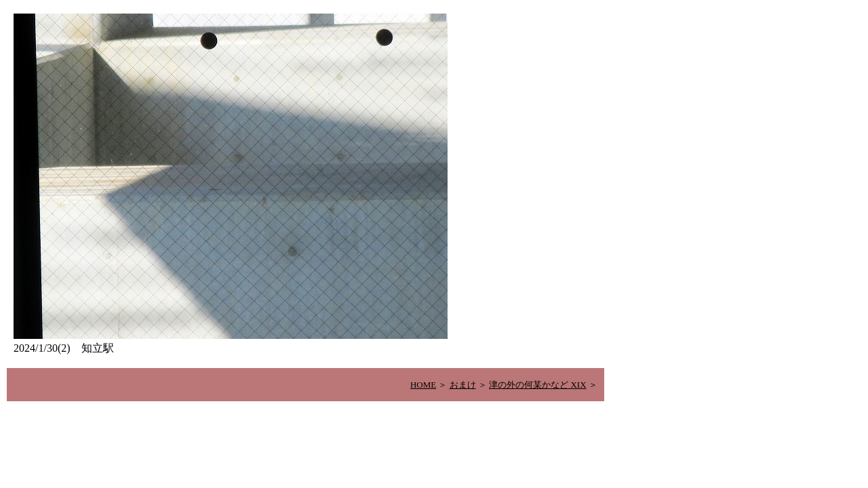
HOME (423, 385)
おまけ (463, 385)
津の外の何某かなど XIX (537, 385)
